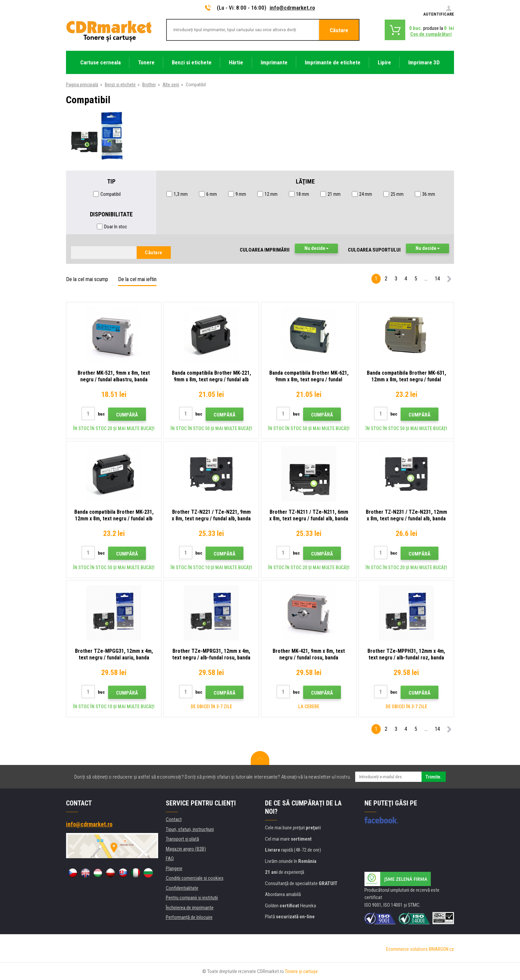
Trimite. (434, 777)
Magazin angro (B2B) (186, 849)
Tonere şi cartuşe (301, 971)
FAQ (170, 859)
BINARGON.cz (441, 949)
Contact (174, 819)
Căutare (339, 30)
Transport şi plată (182, 839)
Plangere (174, 868)
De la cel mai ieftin (137, 279)
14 (437, 279)
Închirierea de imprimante (190, 908)
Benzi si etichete (120, 85)
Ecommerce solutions (407, 949)
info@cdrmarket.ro (292, 8)
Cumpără (127, 415)
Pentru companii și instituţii (192, 898)
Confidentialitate (182, 888)
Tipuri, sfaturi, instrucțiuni (190, 829)
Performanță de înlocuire (189, 917)
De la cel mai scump (87, 279)
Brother (149, 85)
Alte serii (171, 85)
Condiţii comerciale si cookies (195, 878)
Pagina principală (82, 85)
